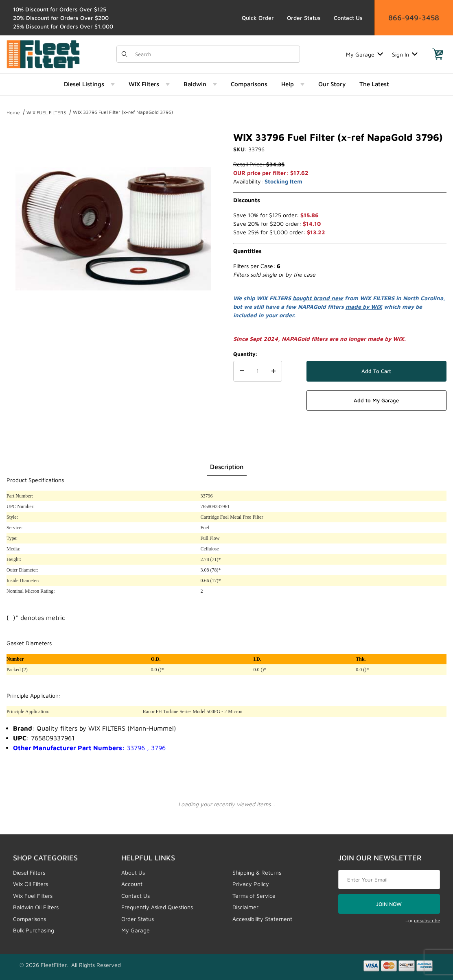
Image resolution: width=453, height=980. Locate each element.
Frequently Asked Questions (157, 907)
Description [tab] (227, 467)
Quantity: (245, 354)
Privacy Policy (251, 884)
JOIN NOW (389, 904)
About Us (133, 872)
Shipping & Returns (257, 872)
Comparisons (30, 919)
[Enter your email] (389, 880)
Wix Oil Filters (31, 884)
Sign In (405, 54)
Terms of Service (254, 896)
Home (13, 112)
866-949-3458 (414, 18)
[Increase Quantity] (274, 371)
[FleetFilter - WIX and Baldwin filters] (43, 53)
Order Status (304, 18)
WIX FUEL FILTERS (46, 112)
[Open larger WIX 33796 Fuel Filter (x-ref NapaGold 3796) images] (113, 229)
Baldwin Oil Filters (36, 907)
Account (132, 884)
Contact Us (348, 18)
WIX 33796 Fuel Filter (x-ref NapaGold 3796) (123, 112)
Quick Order (258, 18)
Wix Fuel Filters (33, 896)
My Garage (364, 54)
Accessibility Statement (262, 919)
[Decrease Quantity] (242, 371)
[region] (113, 347)
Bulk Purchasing (34, 930)
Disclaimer (245, 907)
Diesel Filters (29, 872)
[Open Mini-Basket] (438, 54)
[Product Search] (215, 54)
